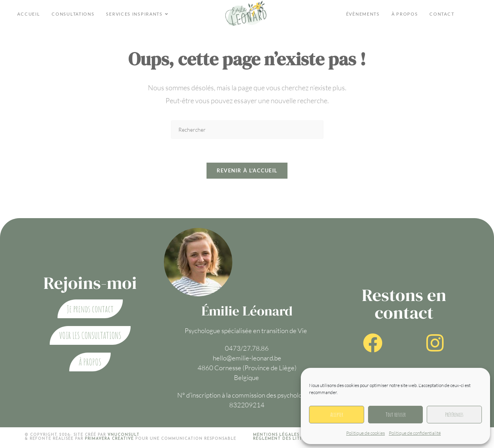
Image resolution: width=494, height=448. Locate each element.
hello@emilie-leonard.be (247, 358)
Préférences (454, 415)
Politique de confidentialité (415, 433)
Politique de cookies (366, 433)
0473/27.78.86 (247, 348)
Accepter (337, 415)
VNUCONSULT (124, 435)
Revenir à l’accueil (247, 170)
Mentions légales (276, 435)
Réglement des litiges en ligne (293, 439)
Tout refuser (396, 415)
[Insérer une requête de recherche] (247, 130)
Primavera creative (109, 439)
